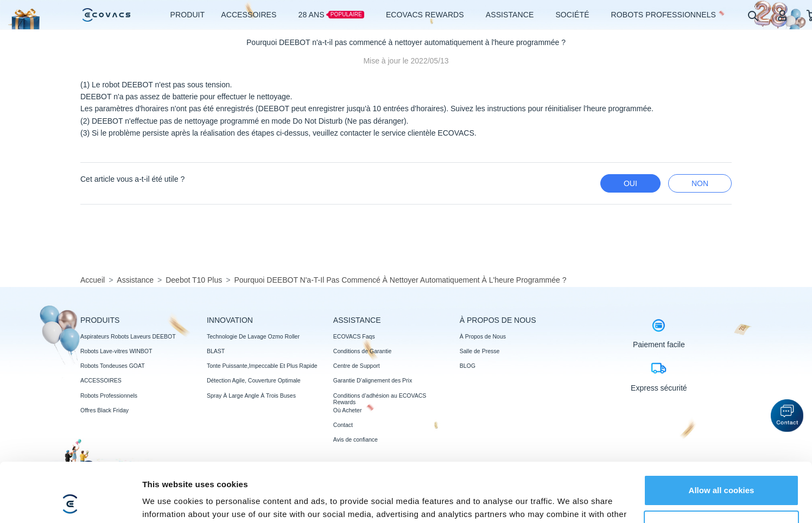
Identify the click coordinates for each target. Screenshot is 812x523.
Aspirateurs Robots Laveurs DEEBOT (128, 336)
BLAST (216, 351)
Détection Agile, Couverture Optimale (254, 380)
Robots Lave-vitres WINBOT (116, 351)
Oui (630, 183)
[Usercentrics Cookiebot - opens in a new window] (70, 502)
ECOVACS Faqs (354, 336)
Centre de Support (357, 366)
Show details (167, 502)
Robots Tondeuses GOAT (113, 366)
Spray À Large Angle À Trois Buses (251, 396)
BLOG (468, 366)
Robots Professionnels (109, 396)
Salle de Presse (480, 351)
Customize (722, 470)
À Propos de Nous (483, 336)
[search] (753, 15)
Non (700, 183)
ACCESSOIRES (101, 380)
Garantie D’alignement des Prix (373, 380)
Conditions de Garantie (362, 351)
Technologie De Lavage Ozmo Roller (253, 336)
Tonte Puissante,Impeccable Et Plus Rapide (262, 366)
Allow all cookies (722, 435)
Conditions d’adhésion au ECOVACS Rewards (380, 399)
